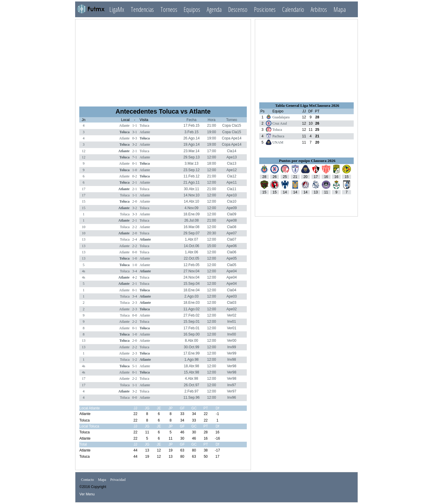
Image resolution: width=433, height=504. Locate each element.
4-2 (135, 277)
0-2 (135, 176)
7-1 (135, 157)
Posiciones (265, 9)
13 (83, 239)
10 (83, 227)
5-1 (135, 366)
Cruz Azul (280, 123)
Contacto (87, 480)
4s (84, 271)
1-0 (135, 170)
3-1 (135, 132)
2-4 (135, 239)
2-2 (135, 227)
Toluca (144, 125)
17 (83, 189)
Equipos (192, 9)
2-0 (135, 201)
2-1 (135, 151)
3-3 (135, 214)
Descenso (238, 9)
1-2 (135, 360)
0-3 (135, 138)
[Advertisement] (163, 60)
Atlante (124, 125)
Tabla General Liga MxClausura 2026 (307, 105)
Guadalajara (281, 117)
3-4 (135, 271)
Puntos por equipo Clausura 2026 (307, 161)
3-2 (135, 144)
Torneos (169, 9)
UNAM (278, 142)
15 (83, 201)
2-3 (135, 303)
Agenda (214, 9)
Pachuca (278, 136)
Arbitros (319, 9)
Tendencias (142, 9)
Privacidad (118, 480)
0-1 (135, 163)
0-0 (135, 252)
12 (83, 151)
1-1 (135, 125)
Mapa (340, 9)
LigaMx (117, 9)
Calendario (293, 9)
